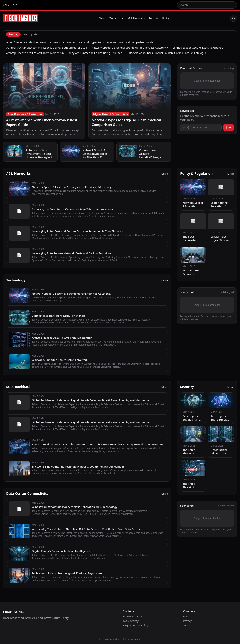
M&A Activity (131, 621)
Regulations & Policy (135, 625)
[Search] (234, 18)
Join (228, 127)
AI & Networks (136, 18)
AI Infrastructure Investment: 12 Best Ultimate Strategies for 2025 (47, 48)
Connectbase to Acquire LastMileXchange (198, 48)
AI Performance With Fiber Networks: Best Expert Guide (40, 42)
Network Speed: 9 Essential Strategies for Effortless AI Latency (130, 48)
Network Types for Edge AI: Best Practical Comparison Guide (116, 42)
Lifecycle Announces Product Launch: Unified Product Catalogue (167, 53)
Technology (117, 18)
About (187, 616)
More (165, 174)
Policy (166, 18)
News (102, 18)
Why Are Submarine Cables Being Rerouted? (96, 53)
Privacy (187, 621)
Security (154, 18)
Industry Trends (133, 616)
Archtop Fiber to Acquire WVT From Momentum (35, 53)
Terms (187, 625)
